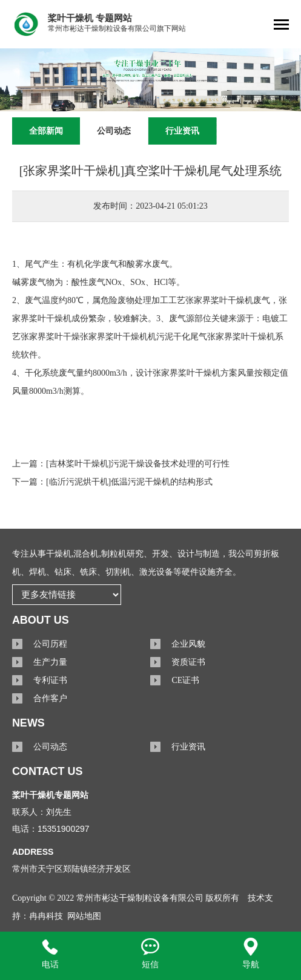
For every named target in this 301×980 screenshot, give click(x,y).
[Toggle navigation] (281, 26)
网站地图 (84, 916)
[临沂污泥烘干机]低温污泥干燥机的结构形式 (129, 482)
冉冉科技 (46, 916)
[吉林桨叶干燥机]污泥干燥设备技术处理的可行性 (138, 464)
